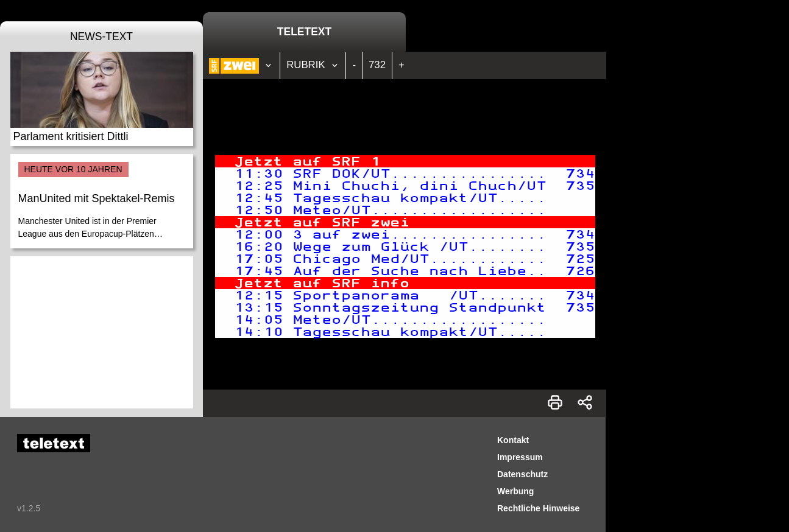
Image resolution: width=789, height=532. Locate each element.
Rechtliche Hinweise (538, 508)
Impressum (520, 457)
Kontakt (513, 440)
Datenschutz (522, 474)
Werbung (515, 491)
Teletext (304, 32)
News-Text (101, 37)
